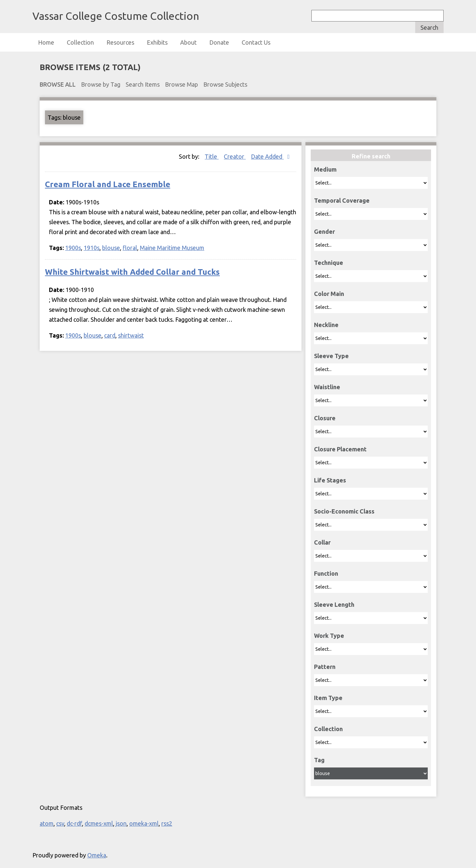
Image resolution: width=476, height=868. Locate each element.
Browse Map (181, 84)
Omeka (97, 855)
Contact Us (256, 42)
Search (429, 27)
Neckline (326, 325)
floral (130, 248)
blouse (111, 248)
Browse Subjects (225, 84)
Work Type (329, 636)
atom (47, 823)
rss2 (167, 823)
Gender (324, 231)
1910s (92, 248)
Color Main (329, 294)
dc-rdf (74, 823)
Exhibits (157, 42)
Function (326, 573)
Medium (325, 169)
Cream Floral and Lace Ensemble (108, 184)
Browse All (58, 84)
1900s (73, 248)
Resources (120, 42)
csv (60, 823)
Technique (329, 263)
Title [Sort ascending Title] (212, 156)
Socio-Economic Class (344, 511)
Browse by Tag (101, 84)
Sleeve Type (331, 356)
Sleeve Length (334, 604)
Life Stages (330, 480)
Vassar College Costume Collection (116, 16)
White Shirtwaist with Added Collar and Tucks (132, 272)
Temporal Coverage (342, 200)
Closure (325, 418)
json (121, 823)
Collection (80, 42)
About (188, 42)
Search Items (143, 84)
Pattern (325, 667)
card (110, 335)
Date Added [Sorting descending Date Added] (267, 156)
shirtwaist (131, 335)
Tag (319, 760)
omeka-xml (144, 823)
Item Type (328, 698)
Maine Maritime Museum (172, 248)
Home (46, 42)
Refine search (371, 156)
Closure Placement (340, 449)
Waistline (327, 387)
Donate (219, 42)
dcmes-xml (99, 823)
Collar (322, 542)
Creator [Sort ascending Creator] (235, 156)
